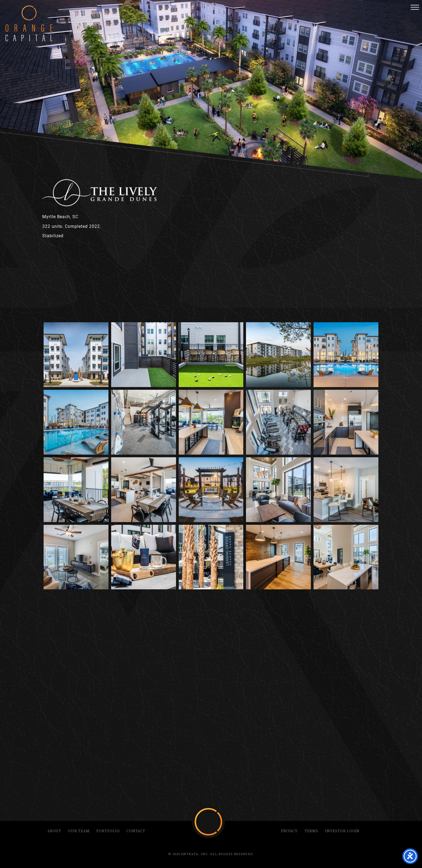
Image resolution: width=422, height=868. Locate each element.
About (54, 831)
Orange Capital (29, 23)
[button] (415, 7)
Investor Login (342, 831)
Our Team (79, 831)
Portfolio (108, 831)
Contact (136, 831)
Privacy (289, 831)
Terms (311, 831)
